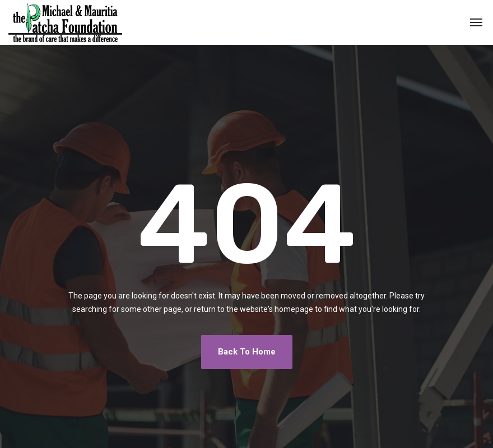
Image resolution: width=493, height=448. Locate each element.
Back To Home (247, 352)
